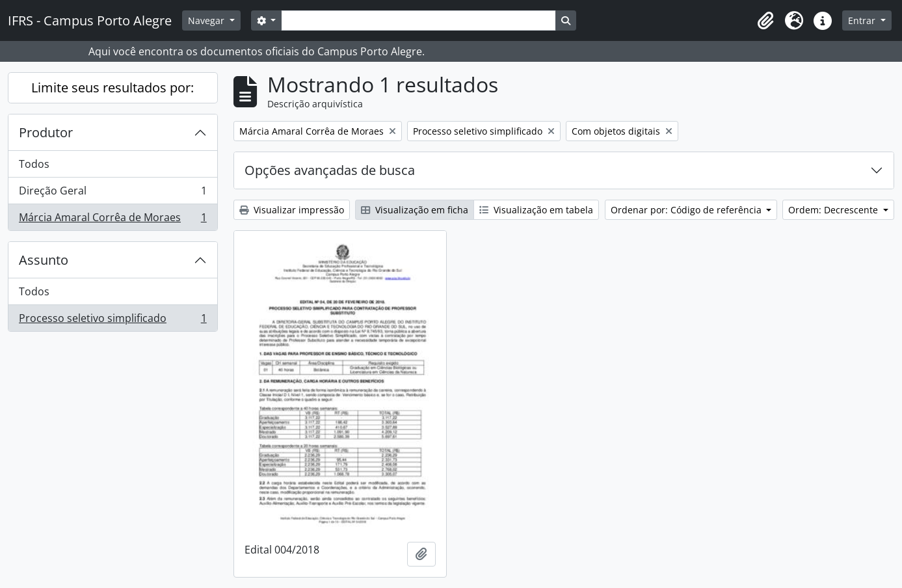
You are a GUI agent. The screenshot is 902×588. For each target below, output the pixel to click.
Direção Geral (113, 194)
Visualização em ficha (415, 210)
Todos (34, 164)
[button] (765, 21)
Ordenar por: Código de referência (687, 210)
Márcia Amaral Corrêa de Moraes (113, 220)
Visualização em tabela (536, 210)
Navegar (207, 20)
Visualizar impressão (292, 210)
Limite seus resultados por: (113, 87)
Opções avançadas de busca (330, 170)
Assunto (44, 260)
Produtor (46, 132)
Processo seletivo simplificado (113, 321)
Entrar (863, 20)
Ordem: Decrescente (834, 210)
